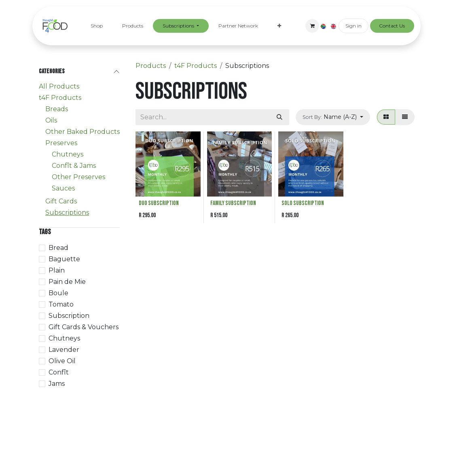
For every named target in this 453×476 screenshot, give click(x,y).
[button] (333, 117)
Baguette (64, 259)
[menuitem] (97, 26)
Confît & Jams (74, 166)
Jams (57, 384)
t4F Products (60, 98)
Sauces (63, 188)
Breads (57, 109)
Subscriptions (67, 213)
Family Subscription (233, 203)
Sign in (354, 26)
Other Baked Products (83, 132)
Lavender (64, 350)
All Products (59, 86)
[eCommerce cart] (312, 26)
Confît (59, 372)
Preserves (61, 143)
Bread (58, 248)
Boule (58, 293)
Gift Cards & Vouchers (84, 327)
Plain (57, 270)
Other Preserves (78, 177)
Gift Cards (61, 201)
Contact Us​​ (392, 26)
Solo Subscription (303, 203)
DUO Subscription (159, 203)
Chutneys (68, 154)
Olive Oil (62, 361)
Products (151, 66)
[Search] (279, 117)
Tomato (61, 304)
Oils (51, 120)
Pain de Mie (67, 282)
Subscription (69, 316)
